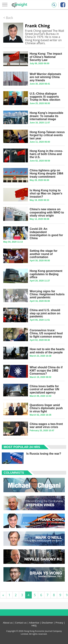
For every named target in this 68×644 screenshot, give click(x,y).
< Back (8, 18)
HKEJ (34, 625)
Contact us (21, 623)
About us (8, 623)
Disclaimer (47, 623)
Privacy (59, 623)
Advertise (34, 623)
